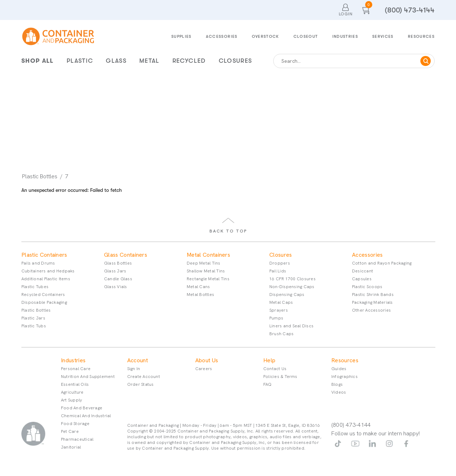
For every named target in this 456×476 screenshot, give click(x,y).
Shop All (38, 61)
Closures (235, 61)
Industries (345, 37)
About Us (207, 360)
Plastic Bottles (40, 176)
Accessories (222, 37)
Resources (421, 37)
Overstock (266, 37)
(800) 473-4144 (410, 10)
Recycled (189, 61)
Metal (149, 61)
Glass (116, 61)
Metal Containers (208, 255)
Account (138, 360)
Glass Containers (126, 255)
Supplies (182, 37)
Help (269, 360)
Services (383, 37)
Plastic (80, 61)
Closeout (306, 37)
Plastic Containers (44, 255)
